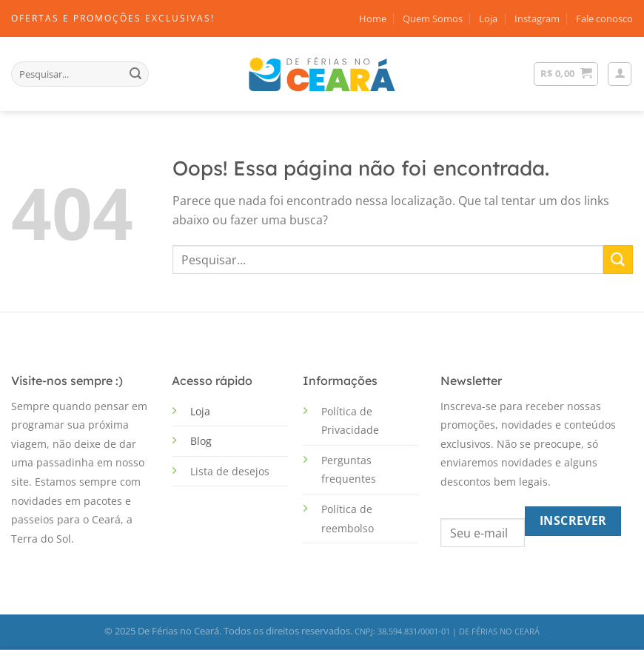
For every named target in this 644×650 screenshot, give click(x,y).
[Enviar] (135, 74)
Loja (488, 19)
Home (373, 19)
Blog (201, 441)
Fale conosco (604, 19)
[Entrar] (620, 74)
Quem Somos (433, 19)
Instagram (537, 19)
